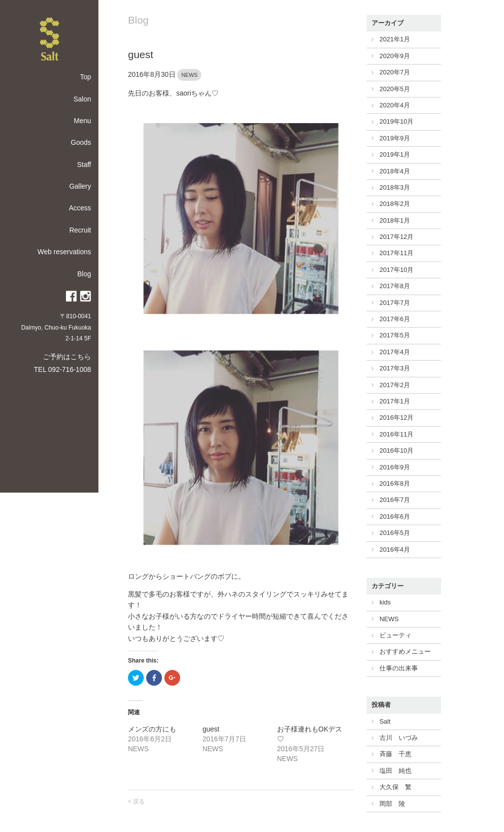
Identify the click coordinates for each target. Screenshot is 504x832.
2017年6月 (395, 319)
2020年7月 (395, 72)
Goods (81, 142)
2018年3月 (395, 187)
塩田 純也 (395, 771)
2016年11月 (396, 434)
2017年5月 (395, 335)
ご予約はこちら (67, 357)
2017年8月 (395, 286)
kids (385, 602)
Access (80, 208)
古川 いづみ (399, 738)
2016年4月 (395, 549)
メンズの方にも (152, 729)
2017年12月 (396, 237)
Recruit (80, 230)
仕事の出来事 (399, 668)
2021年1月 (395, 39)
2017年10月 (396, 270)
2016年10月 (396, 450)
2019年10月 (396, 121)
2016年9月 (395, 467)
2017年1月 (395, 401)
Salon (82, 99)
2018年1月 (395, 220)
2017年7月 (395, 303)
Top (85, 77)
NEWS (189, 75)
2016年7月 (395, 500)
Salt (385, 721)
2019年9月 (395, 138)
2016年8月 (395, 483)
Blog (84, 274)
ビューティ (395, 635)
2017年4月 (395, 352)
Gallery (80, 186)
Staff (84, 165)
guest (141, 54)
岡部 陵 (392, 804)
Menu (82, 121)
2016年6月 (395, 516)
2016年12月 (396, 417)
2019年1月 (395, 154)
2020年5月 (395, 89)
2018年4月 (395, 171)
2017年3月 (395, 368)
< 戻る (136, 801)
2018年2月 (395, 204)
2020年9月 (395, 56)
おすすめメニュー (405, 651)
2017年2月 (395, 385)
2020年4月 (395, 105)
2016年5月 (395, 533)
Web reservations (64, 252)
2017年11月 (396, 253)
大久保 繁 (395, 787)
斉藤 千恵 (395, 754)
